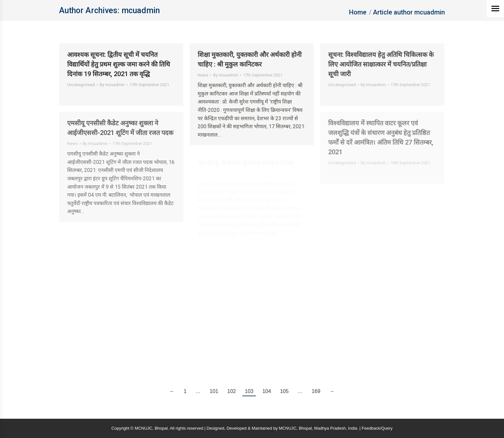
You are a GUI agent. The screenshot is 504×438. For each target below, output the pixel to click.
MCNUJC (288, 428)
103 (249, 391)
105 (284, 391)
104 (267, 391)
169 (316, 391)
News (203, 75)
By (112, 85)
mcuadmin (141, 10)
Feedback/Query (377, 428)
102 (232, 391)
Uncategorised (81, 85)
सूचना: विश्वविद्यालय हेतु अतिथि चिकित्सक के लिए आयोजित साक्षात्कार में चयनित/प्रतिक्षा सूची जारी (381, 64)
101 (214, 391)
